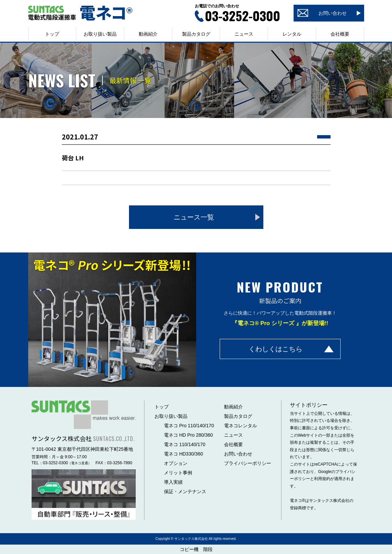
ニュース (244, 34)
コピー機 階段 (196, 549)
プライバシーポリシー (248, 463)
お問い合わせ (238, 454)
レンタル (292, 34)
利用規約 (322, 479)
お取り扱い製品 (171, 416)
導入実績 (173, 482)
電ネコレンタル (241, 426)
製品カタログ (196, 34)
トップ (52, 34)
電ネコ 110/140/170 (185, 444)
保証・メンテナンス (185, 491)
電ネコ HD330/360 (184, 454)
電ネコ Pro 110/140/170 (189, 426)
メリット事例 (178, 473)
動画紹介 (148, 34)
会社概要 (340, 34)
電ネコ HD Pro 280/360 (188, 435)
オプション (176, 463)
